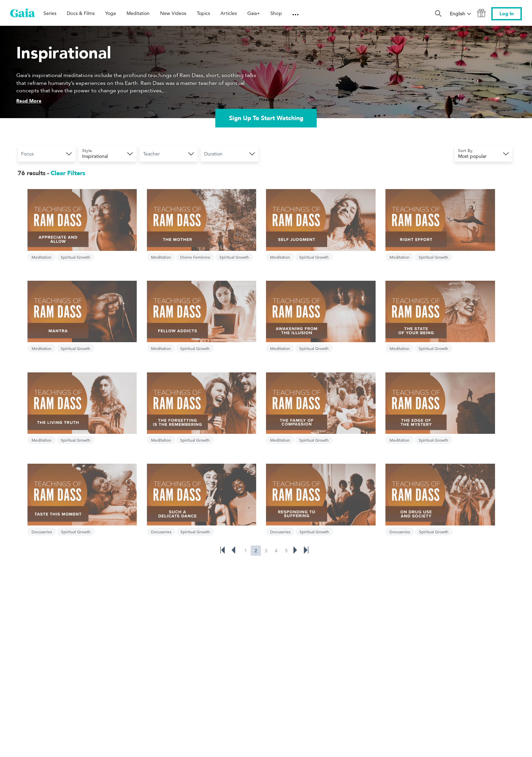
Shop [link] (276, 13)
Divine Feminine (173, 245)
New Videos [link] (173, 13)
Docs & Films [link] (81, 13)
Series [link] (50, 13)
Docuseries (236, 405)
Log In (507, 14)
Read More (30, 102)
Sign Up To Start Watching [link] (266, 119)
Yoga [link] (110, 13)
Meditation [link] (138, 13)
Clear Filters (68, 174)
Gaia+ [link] (254, 13)
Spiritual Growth (74, 245)
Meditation (41, 245)
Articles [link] (229, 13)
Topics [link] (203, 13)
